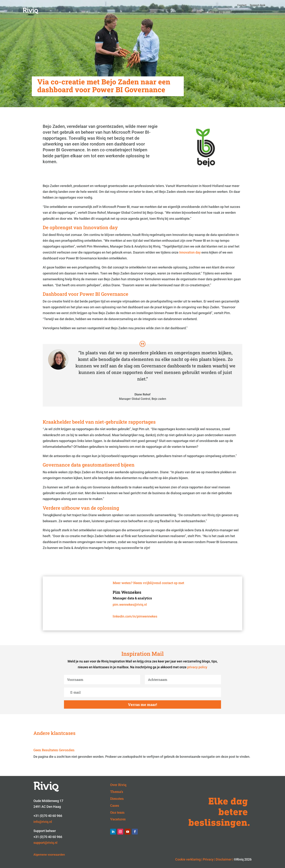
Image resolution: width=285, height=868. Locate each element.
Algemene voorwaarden (49, 855)
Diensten (195, 12)
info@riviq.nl (43, 822)
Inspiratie (237, 12)
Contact (242, 5)
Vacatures (118, 819)
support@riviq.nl (45, 843)
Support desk (258, 5)
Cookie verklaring (188, 859)
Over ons (257, 12)
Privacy (208, 859)
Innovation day (190, 252)
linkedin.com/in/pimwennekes (135, 616)
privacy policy (197, 667)
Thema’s (117, 792)
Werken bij (215, 12)
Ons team (117, 812)
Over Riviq (118, 785)
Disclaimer (224, 859)
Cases (181, 12)
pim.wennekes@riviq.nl (130, 605)
